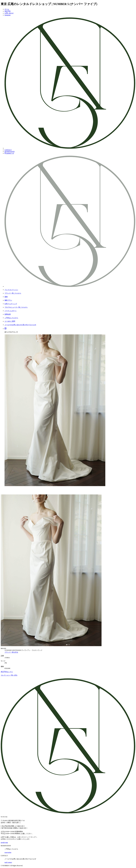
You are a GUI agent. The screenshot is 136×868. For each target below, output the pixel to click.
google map (4, 842)
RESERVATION (10, 152)
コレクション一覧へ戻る (9, 675)
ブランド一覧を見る (11, 652)
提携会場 (8, 314)
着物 (6, 297)
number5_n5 (9, 153)
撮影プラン (8, 300)
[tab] (67, 645)
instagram (8, 15)
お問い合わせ (9, 13)
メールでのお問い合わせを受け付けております (20, 325)
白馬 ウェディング (11, 304)
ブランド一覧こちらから (13, 293)
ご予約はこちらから (11, 318)
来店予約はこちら (7, 672)
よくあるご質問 (10, 321)
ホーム (7, 9)
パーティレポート (11, 311)
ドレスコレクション (11, 290)
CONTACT (8, 150)
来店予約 (8, 11)
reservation (8, 852)
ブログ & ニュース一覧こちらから (16, 307)
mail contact (8, 862)
